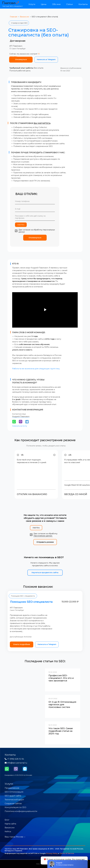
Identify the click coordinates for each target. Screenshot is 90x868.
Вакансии (24, 17)
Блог (7, 820)
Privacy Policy (52, 853)
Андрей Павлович (21, 416)
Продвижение (12, 788)
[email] (35, 209)
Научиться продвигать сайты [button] (45, 573)
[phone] (35, 201)
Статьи (69, 4)
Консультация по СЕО (15, 807)
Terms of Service (67, 853)
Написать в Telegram (46, 59)
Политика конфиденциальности (21, 811)
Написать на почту (20, 426)
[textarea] (35, 217)
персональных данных (43, 536)
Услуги (32, 4)
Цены (44, 4)
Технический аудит (14, 800)
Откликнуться (35, 238)
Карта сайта (10, 824)
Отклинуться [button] (21, 59)
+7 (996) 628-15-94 (14, 759)
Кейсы (8, 831)
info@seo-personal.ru (16, 763)
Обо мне (56, 4)
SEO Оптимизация (14, 792)
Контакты (83, 4)
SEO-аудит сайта (13, 796)
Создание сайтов (13, 804)
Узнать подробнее (22, 644)
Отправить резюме (45, 542)
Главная (14, 17)
